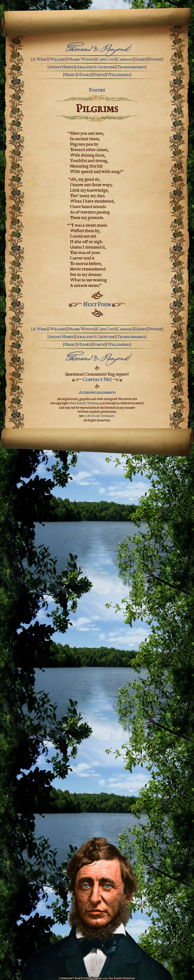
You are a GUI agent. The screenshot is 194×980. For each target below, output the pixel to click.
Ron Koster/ (84, 403)
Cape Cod (106, 59)
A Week (40, 59)
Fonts (99, 75)
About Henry (61, 67)
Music (70, 75)
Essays (141, 59)
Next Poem (97, 304)
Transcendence (131, 67)
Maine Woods (81, 59)
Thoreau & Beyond (97, 50)
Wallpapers (118, 75)
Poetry (155, 59)
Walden (57, 59)
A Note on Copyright (99, 416)
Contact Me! (97, 379)
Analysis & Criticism (95, 67)
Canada (125, 59)
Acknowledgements (97, 392)
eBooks (84, 75)
